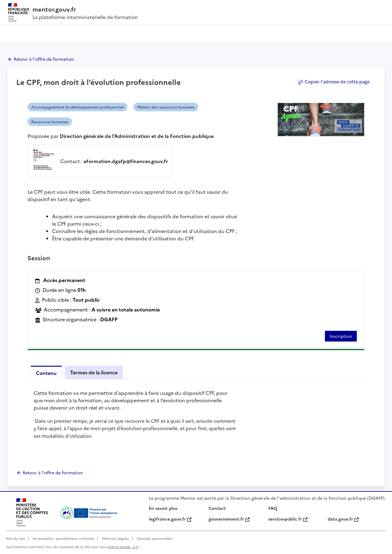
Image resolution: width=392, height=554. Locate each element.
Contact (217, 508)
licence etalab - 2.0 (123, 547)
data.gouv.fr (343, 519)
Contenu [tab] (46, 373)
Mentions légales (115, 539)
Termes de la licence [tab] (94, 372)
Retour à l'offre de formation (44, 59)
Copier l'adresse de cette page (332, 82)
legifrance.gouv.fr (170, 519)
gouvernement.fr (229, 519)
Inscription (341, 336)
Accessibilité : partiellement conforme (63, 539)
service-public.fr (288, 519)
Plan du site (15, 539)
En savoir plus (163, 508)
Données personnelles (155, 539)
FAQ (273, 508)
